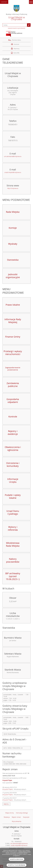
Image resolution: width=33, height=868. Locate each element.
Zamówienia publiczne (13, 385)
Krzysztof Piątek (8, 789)
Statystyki (26, 817)
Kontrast (17, 44)
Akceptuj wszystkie (17, 859)
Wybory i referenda (13, 528)
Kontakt (4, 2)
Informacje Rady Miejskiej (13, 321)
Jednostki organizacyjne (13, 276)
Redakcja (7, 817)
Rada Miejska (13, 212)
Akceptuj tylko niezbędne (16, 865)
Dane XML (16, 53)
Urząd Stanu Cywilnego (13, 512)
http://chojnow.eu (13, 188)
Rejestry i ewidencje (13, 433)
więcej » (6, 804)
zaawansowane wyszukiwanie (16, 28)
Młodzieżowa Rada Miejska (13, 544)
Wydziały (13, 244)
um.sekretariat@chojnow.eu (13, 156)
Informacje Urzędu (13, 480)
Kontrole (13, 417)
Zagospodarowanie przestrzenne (13, 369)
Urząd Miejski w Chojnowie (17, 18)
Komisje (13, 228)
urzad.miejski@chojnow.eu (13, 172)
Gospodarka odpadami (13, 401)
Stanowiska (13, 260)
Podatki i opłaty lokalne (13, 496)
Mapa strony (10, 813)
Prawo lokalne (13, 305)
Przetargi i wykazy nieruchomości (13, 353)
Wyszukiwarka (17, 821)
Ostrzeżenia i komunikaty (13, 465)
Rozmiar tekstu (17, 40)
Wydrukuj (16, 49)
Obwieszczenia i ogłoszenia (13, 449)
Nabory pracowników (13, 560)
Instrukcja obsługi (22, 813)
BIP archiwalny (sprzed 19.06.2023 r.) (13, 576)
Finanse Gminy (13, 337)
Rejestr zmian (16, 817)
